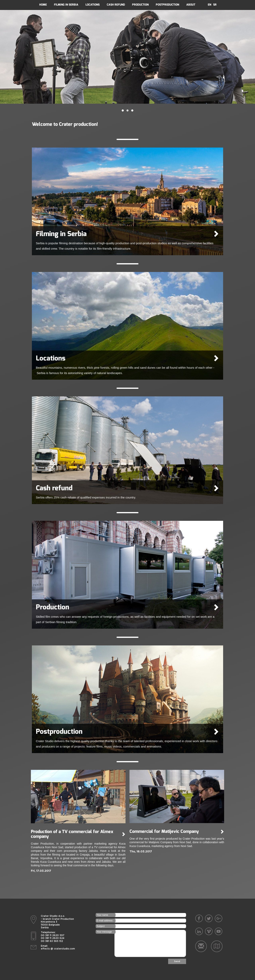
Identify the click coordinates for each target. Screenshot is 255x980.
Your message (104, 932)
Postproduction (167, 5)
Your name (102, 915)
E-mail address (105, 921)
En (209, 5)
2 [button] (127, 111)
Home (43, 5)
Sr (215, 5)
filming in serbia (66, 5)
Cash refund (116, 5)
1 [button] (123, 111)
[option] (127, 57)
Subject (101, 926)
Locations (93, 5)
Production (140, 5)
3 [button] (132, 111)
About (191, 5)
